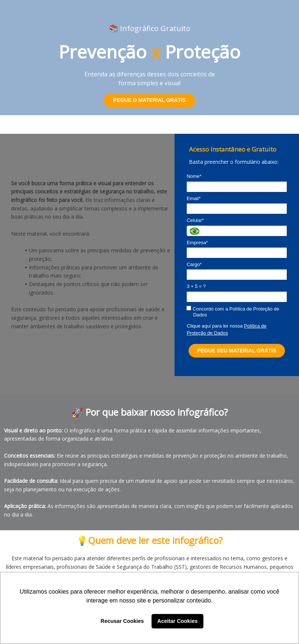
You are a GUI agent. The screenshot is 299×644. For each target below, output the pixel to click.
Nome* (194, 176)
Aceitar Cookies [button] (178, 621)
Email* (194, 198)
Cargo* (194, 264)
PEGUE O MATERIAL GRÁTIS (150, 100)
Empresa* (197, 243)
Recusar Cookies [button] (122, 621)
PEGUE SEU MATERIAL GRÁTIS (237, 351)
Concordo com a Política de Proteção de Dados (233, 312)
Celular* (195, 220)
